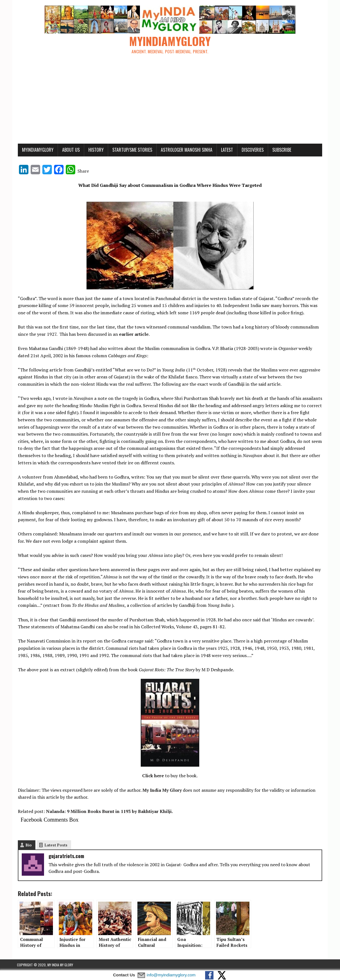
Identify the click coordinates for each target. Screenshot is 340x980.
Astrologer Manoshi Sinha (186, 150)
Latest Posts (55, 845)
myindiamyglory (37, 150)
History (95, 150)
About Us (70, 150)
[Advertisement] (170, 102)
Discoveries (252, 150)
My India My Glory (161, 790)
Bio (28, 845)
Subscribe (281, 150)
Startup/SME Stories (131, 150)
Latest (226, 150)
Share (82, 171)
